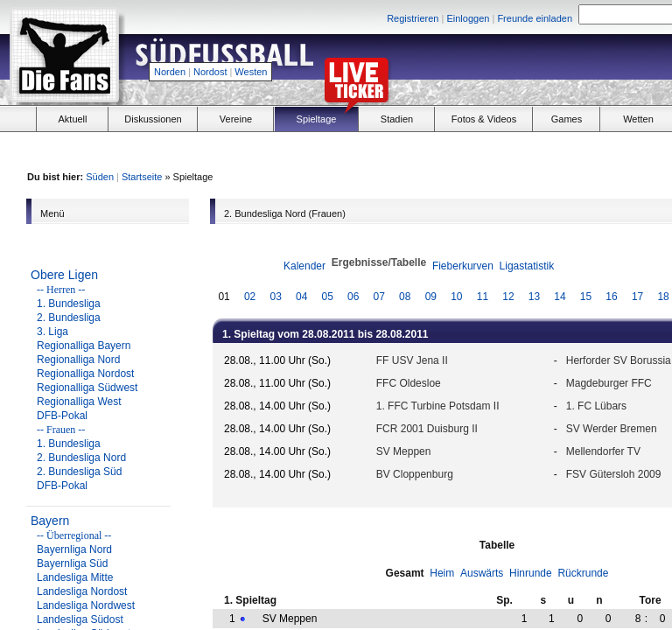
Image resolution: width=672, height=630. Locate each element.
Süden (100, 177)
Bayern (50, 521)
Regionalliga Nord (78, 360)
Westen (251, 72)
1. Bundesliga (69, 304)
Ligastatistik (527, 266)
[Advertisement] (551, 150)
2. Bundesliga (69, 318)
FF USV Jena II (412, 360)
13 (534, 297)
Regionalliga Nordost (85, 374)
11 (483, 297)
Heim (442, 573)
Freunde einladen (535, 18)
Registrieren (413, 18)
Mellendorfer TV (603, 451)
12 (508, 297)
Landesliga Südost (80, 619)
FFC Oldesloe (409, 383)
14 (560, 297)
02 (250, 297)
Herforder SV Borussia (619, 360)
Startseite (142, 177)
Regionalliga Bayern (84, 346)
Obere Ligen (64, 275)
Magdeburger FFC (609, 383)
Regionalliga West (79, 402)
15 (586, 297)
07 (379, 297)
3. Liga (52, 332)
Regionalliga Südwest (87, 388)
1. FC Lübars (596, 406)
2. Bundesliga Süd (79, 472)
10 (456, 297)
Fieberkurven (463, 266)
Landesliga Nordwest (86, 605)
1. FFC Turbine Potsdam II (438, 406)
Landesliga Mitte (75, 577)
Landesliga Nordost (82, 591)
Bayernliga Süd (72, 563)
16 (611, 297)
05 (328, 297)
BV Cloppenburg (415, 474)
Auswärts (482, 573)
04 (301, 297)
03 (275, 297)
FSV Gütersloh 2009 (614, 474)
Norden (170, 72)
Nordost (210, 72)
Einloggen (468, 18)
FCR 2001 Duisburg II (427, 429)
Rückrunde (583, 573)
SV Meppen (404, 451)
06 (353, 297)
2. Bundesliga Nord (81, 458)
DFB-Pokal (62, 416)
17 (637, 297)
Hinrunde (531, 573)
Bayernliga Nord (74, 549)
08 (405, 297)
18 (663, 297)
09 (431, 297)
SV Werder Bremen (612, 429)
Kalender (304, 266)
